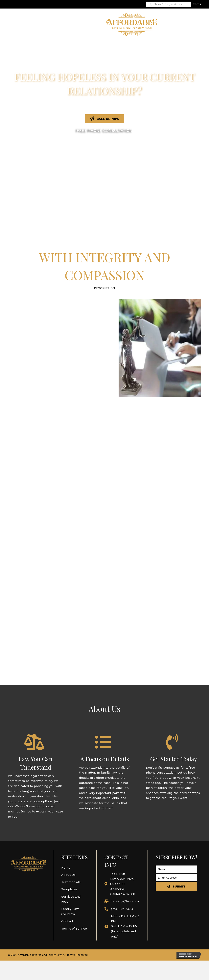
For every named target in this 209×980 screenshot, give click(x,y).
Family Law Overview (70, 911)
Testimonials (71, 882)
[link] (90, 45)
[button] (105, 119)
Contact (67, 921)
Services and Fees (71, 899)
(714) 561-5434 (122, 909)
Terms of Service (74, 928)
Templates (69, 889)
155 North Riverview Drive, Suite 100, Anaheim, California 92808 (123, 884)
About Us (68, 875)
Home (66, 868)
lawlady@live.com (125, 901)
